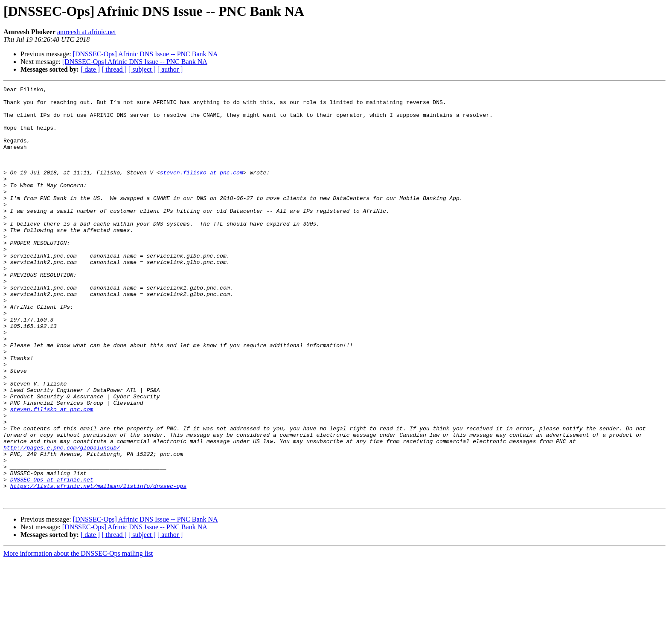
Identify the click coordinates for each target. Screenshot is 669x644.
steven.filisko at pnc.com (202, 190)
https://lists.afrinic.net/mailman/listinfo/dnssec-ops (98, 566)
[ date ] (90, 69)
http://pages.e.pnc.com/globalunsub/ (62, 520)
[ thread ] (114, 69)
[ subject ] (142, 69)
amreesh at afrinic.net (87, 32)
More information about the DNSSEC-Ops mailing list (78, 637)
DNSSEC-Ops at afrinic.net (52, 559)
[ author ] (170, 69)
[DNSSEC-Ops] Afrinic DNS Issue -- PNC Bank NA (145, 54)
